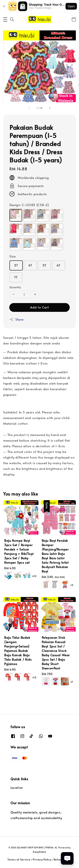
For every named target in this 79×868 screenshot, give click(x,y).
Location (17, 788)
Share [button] (17, 319)
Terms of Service (19, 859)
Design (29, 205)
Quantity (15, 287)
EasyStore (39, 852)
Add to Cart (39, 307)
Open (71, 6)
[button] (5, 19)
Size (13, 256)
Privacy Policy (42, 859)
